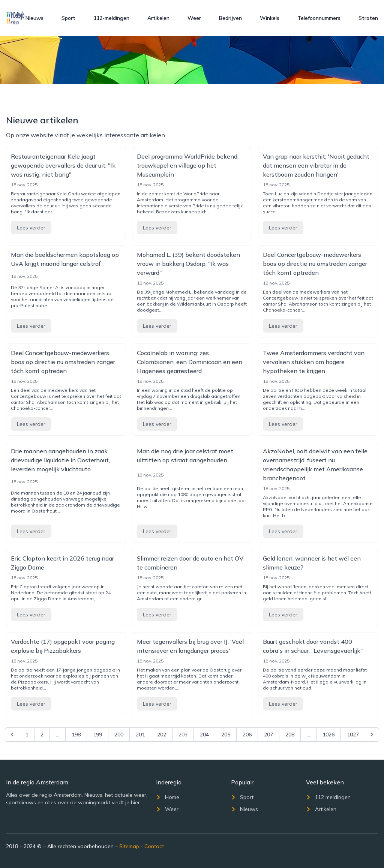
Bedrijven (230, 18)
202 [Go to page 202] (162, 735)
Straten (368, 18)
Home (168, 797)
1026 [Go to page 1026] (328, 735)
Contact (154, 846)
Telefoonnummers (319, 18)
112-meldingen (111, 18)
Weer (194, 18)
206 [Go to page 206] (247, 735)
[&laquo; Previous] (12, 735)
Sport (68, 18)
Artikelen (158, 18)
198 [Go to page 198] (76, 735)
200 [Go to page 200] (119, 735)
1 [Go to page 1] (27, 735)
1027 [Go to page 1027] (353, 735)
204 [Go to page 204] (204, 735)
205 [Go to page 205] (226, 735)
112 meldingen (328, 797)
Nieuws (34, 18)
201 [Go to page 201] (140, 735)
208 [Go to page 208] (290, 735)
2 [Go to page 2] (42, 735)
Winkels (270, 18)
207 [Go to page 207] (268, 735)
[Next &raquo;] (372, 735)
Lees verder (31, 228)
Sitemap (129, 846)
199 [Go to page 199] (97, 735)
